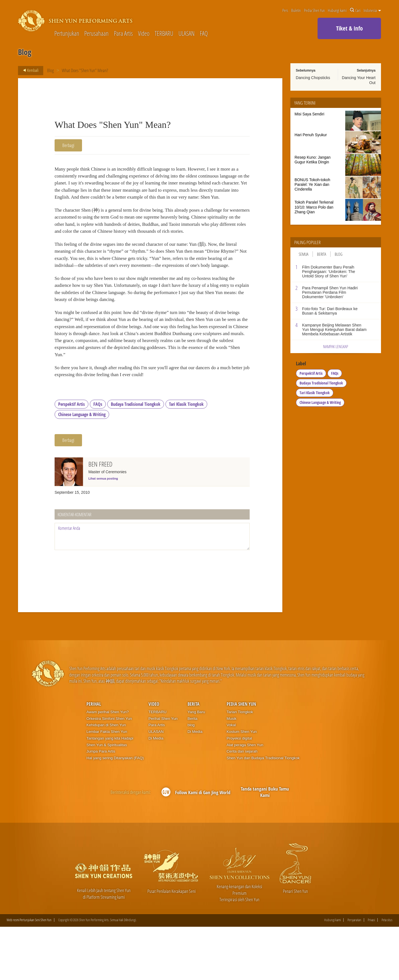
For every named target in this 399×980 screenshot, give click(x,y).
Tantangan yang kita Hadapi (110, 791)
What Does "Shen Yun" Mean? (85, 70)
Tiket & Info (349, 28)
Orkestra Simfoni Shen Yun (109, 772)
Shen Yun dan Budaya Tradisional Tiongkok (263, 811)
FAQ (204, 34)
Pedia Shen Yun (314, 10)
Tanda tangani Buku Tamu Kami (265, 845)
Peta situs (387, 973)
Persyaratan (354, 973)
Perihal (94, 757)
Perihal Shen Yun (163, 772)
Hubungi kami (337, 10)
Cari (355, 10)
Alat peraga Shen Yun (245, 798)
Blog (50, 70)
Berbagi (68, 145)
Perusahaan (96, 34)
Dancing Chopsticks (313, 78)
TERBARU (164, 34)
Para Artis (123, 34)
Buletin (296, 10)
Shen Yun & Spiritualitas (107, 798)
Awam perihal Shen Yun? (108, 765)
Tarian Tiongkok (240, 765)
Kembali (29, 70)
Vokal (231, 778)
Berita (322, 254)
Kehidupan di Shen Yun (106, 778)
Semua (304, 254)
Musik (232, 772)
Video (144, 34)
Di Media (156, 791)
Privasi (371, 973)
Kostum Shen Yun (242, 785)
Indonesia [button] (372, 10)
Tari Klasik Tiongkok (186, 457)
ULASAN (186, 34)
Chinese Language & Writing (82, 467)
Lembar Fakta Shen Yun (107, 785)
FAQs (98, 457)
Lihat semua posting (103, 531)
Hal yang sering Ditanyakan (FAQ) (115, 811)
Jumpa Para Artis (101, 804)
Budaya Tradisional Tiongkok (136, 457)
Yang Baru (196, 765)
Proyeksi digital (239, 791)
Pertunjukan (67, 34)
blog (191, 778)
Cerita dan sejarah (242, 804)
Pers (285, 10)
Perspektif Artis (71, 457)
